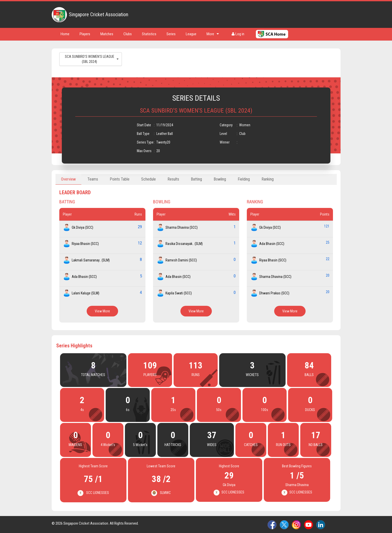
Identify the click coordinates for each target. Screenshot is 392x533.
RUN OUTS (283, 445)
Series (171, 34)
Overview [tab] (68, 179)
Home (65, 34)
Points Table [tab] (120, 179)
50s (219, 410)
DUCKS (310, 410)
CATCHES (251, 445)
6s (128, 410)
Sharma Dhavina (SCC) (182, 227)
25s (173, 410)
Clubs (128, 34)
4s (82, 410)
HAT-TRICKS (173, 445)
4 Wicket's (108, 445)
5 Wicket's (140, 445)
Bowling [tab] (220, 179)
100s (265, 410)
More (213, 34)
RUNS (196, 375)
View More (102, 311)
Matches (107, 34)
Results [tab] (173, 179)
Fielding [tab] (244, 179)
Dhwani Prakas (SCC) (274, 293)
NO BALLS (316, 445)
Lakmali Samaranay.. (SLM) (91, 260)
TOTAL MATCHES (93, 375)
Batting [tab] (196, 179)
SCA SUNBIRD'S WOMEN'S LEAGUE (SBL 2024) (92, 59)
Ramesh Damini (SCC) (181, 260)
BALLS (309, 375)
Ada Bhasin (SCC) (84, 277)
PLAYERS (150, 375)
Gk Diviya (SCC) (82, 227)
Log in (238, 34)
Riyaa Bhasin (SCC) (85, 244)
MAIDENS (75, 445)
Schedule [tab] (148, 179)
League (191, 34)
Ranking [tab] (268, 179)
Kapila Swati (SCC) (179, 293)
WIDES (212, 445)
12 (140, 243)
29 (140, 227)
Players (85, 34)
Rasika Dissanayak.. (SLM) (184, 244)
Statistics (149, 34)
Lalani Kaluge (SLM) (86, 293)
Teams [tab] (93, 179)
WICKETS (252, 375)
